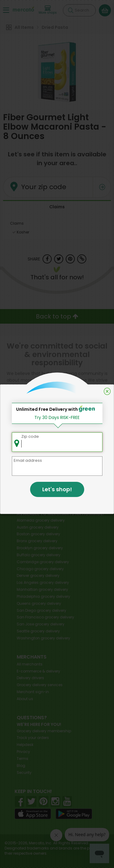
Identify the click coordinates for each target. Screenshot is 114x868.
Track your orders (33, 738)
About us (25, 699)
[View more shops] (48, 10)
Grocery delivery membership (44, 731)
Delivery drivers (30, 678)
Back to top (57, 316)
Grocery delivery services (40, 685)
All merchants (30, 664)
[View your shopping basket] (105, 10)
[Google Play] (74, 814)
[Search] (79, 10)
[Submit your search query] (71, 10)
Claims (57, 207)
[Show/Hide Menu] (6, 10)
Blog (21, 766)
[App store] (33, 814)
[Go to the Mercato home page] (23, 9)
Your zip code (44, 187)
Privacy (23, 752)
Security (24, 773)
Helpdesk (25, 745)
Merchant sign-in (33, 692)
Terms (22, 759)
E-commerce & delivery (38, 671)
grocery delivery (41, 520)
